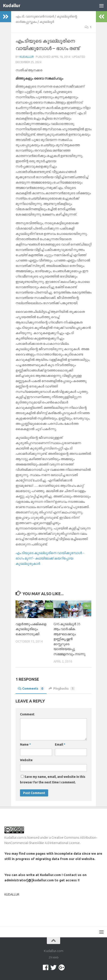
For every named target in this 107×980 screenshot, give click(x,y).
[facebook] (46, 968)
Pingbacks (62, 689)
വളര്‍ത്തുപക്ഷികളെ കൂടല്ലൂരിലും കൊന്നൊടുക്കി (31, 629)
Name (25, 744)
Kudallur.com (14, 837)
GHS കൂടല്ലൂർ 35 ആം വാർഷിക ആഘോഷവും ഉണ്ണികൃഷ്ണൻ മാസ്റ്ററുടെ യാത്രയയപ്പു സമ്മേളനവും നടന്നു (69, 639)
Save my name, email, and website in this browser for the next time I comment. (53, 779)
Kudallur (12, 6)
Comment (27, 714)
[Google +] (61, 968)
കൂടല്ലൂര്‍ (47, 22)
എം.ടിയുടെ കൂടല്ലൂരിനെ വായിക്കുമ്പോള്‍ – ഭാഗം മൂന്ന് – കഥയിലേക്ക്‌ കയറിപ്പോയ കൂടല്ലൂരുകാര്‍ (50, 558)
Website (26, 760)
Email (60, 744)
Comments (31, 689)
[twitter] (53, 968)
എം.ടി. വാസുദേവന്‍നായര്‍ (35, 16)
